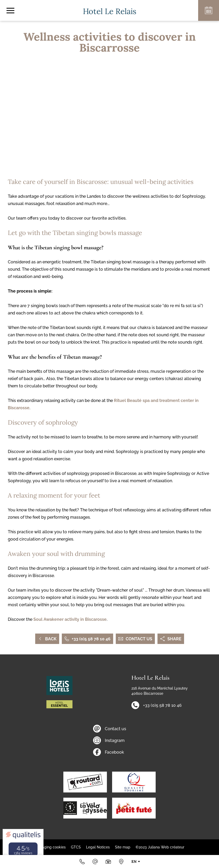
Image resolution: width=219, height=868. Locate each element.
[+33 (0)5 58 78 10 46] (82, 861)
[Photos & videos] (108, 861)
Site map (123, 847)
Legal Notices (98, 847)
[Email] (95, 861)
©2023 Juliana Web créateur (160, 847)
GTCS (76, 847)
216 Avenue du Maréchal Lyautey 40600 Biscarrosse (160, 691)
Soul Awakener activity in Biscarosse (70, 619)
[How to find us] (121, 861)
